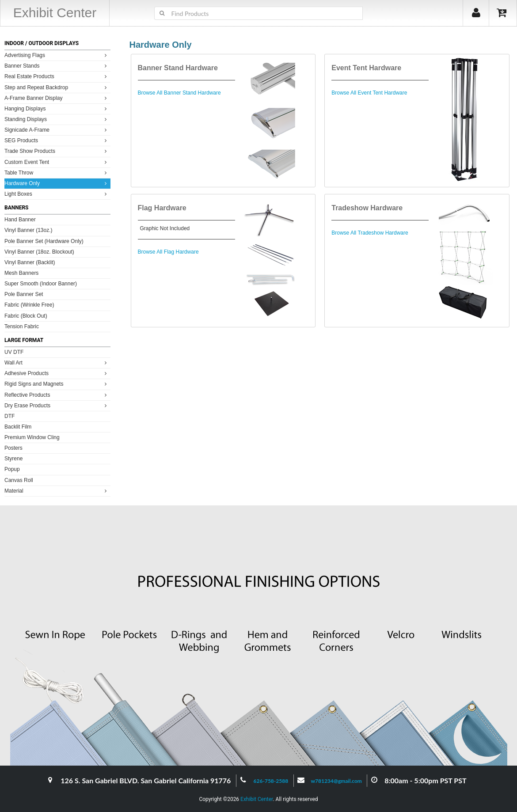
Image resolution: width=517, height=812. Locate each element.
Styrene (13, 459)
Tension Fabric (22, 326)
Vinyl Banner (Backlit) (30, 262)
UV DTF (14, 352)
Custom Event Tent (57, 162)
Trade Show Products (57, 151)
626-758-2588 (271, 781)
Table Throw (57, 173)
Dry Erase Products (57, 405)
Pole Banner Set (24, 294)
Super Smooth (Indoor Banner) (41, 284)
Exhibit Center (257, 799)
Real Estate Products (57, 76)
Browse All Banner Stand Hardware (179, 93)
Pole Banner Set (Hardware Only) (44, 241)
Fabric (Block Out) (26, 316)
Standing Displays (57, 119)
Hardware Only (57, 183)
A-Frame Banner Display (57, 98)
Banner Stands (57, 66)
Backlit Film (18, 427)
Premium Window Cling (32, 437)
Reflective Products (57, 395)
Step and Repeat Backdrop (57, 87)
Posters (13, 448)
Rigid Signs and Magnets (57, 384)
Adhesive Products (57, 373)
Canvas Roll (19, 480)
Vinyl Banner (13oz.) (29, 230)
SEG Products (57, 140)
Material (57, 491)
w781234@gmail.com (336, 781)
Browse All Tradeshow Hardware (370, 233)
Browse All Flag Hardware (168, 252)
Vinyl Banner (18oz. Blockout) (39, 252)
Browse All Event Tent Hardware (369, 93)
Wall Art (57, 362)
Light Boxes (57, 194)
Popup (12, 469)
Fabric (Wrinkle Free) (29, 305)
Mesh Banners (21, 273)
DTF (10, 416)
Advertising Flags (57, 55)
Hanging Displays (57, 108)
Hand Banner (20, 220)
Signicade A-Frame (57, 130)
